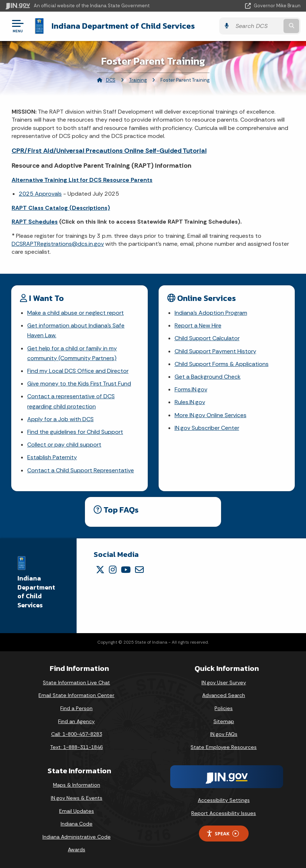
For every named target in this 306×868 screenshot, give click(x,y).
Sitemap (224, 721)
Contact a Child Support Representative (81, 470)
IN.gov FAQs (224, 734)
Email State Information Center (76, 695)
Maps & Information (77, 785)
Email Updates (77, 811)
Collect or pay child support (64, 445)
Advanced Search (224, 695)
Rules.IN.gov (190, 402)
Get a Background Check (208, 377)
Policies (224, 708)
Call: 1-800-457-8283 (77, 734)
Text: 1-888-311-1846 (76, 747)
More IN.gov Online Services (211, 415)
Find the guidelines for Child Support (75, 432)
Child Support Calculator (207, 338)
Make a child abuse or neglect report (76, 313)
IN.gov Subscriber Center (207, 428)
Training (138, 80)
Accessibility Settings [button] (224, 800)
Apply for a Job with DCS (60, 419)
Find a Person (76, 708)
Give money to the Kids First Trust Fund (79, 384)
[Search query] (257, 26)
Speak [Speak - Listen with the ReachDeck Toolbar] (223, 834)
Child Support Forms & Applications (222, 364)
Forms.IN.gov (191, 389)
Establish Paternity (52, 457)
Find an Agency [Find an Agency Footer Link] (76, 721)
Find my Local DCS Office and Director (78, 371)
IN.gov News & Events (77, 798)
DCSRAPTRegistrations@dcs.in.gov (58, 244)
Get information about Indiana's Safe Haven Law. (76, 330)
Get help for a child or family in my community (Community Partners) (72, 353)
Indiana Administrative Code (77, 837)
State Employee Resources (224, 747)
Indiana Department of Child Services (123, 26)
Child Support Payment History (215, 351)
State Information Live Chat (76, 682)
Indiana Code (77, 824)
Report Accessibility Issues (224, 813)
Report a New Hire (198, 325)
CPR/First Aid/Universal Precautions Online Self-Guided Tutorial (109, 151)
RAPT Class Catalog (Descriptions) (61, 208)
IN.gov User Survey (224, 682)
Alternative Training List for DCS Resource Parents (82, 180)
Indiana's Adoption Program (211, 313)
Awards (77, 849)
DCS (111, 80)
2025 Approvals (40, 194)
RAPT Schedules (35, 222)
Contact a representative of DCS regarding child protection (71, 401)
